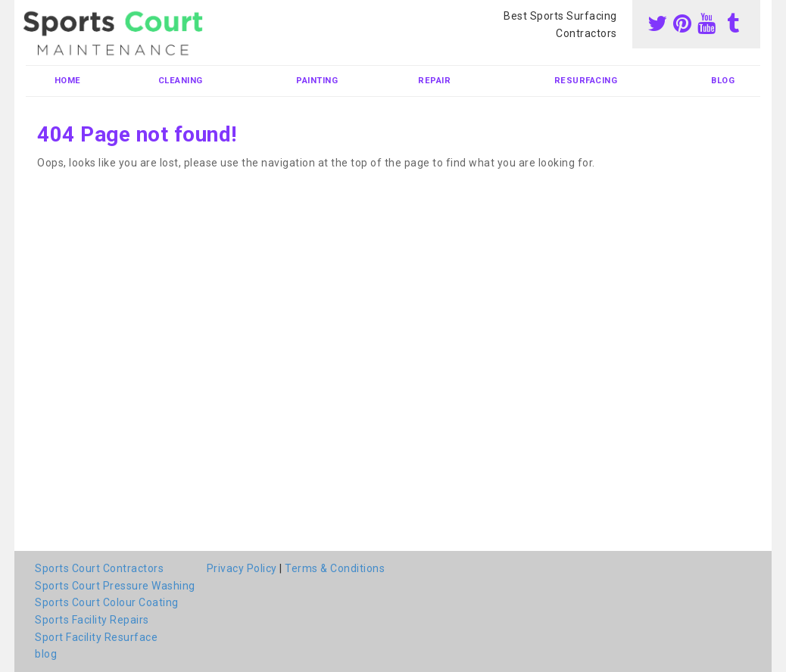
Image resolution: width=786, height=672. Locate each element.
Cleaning (181, 81)
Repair (434, 81)
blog (723, 81)
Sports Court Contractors (99, 568)
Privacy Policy (242, 568)
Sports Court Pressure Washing (115, 586)
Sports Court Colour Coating (107, 602)
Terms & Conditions (335, 568)
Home (68, 81)
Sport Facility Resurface (96, 637)
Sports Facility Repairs (92, 620)
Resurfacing (586, 81)
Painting (317, 81)
